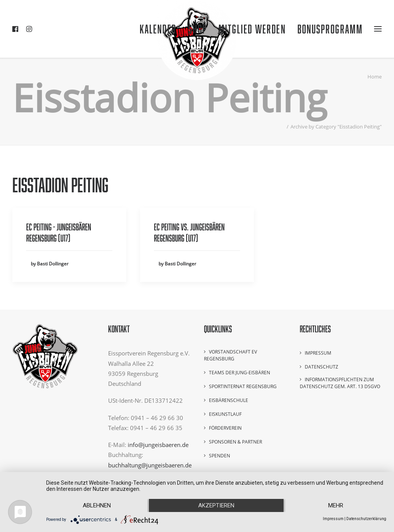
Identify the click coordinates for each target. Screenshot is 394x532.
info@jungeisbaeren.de (158, 445)
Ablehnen (97, 505)
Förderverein (225, 428)
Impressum (318, 353)
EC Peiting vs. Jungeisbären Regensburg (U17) (189, 232)
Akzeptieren (216, 505)
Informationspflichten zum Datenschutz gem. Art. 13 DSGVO (340, 383)
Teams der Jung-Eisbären (240, 373)
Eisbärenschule (229, 400)
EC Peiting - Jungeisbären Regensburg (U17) (59, 232)
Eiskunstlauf (225, 414)
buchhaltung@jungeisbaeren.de (150, 465)
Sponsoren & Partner (235, 442)
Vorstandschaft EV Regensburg (230, 355)
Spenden (220, 456)
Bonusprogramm (330, 29)
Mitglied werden (252, 29)
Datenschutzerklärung (366, 519)
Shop (198, 29)
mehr (336, 505)
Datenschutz (321, 367)
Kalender (158, 29)
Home (375, 77)
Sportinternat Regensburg (243, 386)
